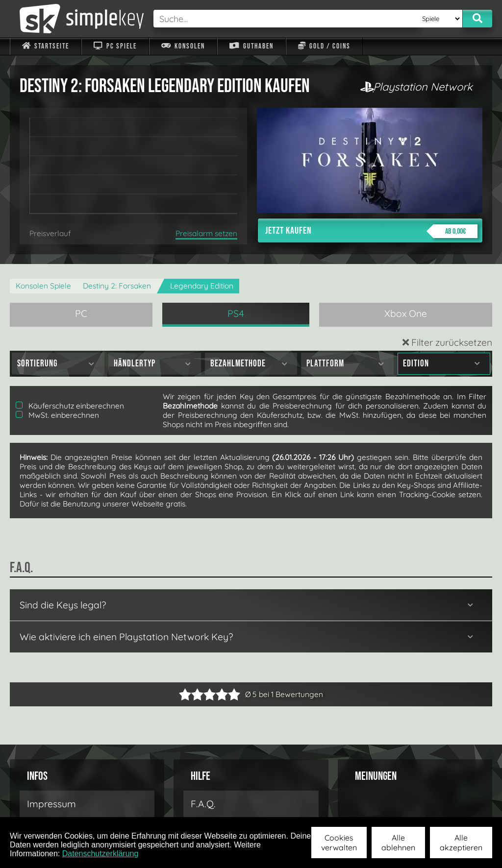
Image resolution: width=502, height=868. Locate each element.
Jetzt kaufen (371, 231)
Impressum (51, 804)
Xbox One (406, 313)
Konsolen (183, 46)
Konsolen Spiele (43, 286)
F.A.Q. (203, 804)
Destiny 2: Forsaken (117, 286)
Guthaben (251, 46)
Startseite (46, 46)
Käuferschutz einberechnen (70, 406)
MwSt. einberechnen (57, 415)
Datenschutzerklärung (100, 854)
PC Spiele (115, 46)
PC (81, 313)
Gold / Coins (324, 46)
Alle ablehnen (398, 843)
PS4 (236, 313)
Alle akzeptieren (461, 843)
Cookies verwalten (339, 843)
